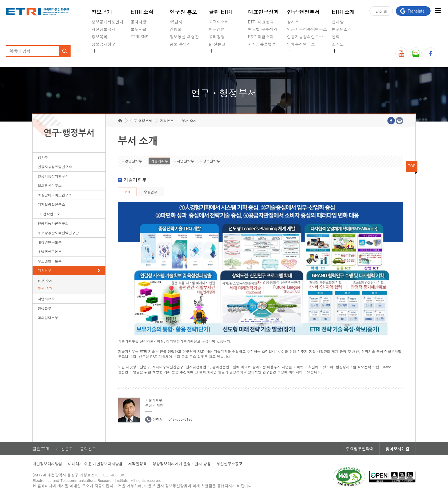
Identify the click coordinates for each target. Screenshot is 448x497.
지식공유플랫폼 (262, 44)
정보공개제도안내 (107, 22)
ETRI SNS (139, 37)
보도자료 (139, 29)
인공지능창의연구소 (305, 37)
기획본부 (45, 270)
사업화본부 (46, 299)
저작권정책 (138, 464)
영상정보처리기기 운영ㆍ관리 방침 (182, 464)
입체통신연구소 (301, 44)
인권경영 (217, 29)
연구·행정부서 (303, 12)
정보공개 (102, 12)
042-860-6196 (181, 419)
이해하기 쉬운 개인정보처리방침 (95, 464)
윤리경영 (217, 37)
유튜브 (401, 53)
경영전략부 (133, 161)
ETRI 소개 (343, 12)
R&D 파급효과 (261, 37)
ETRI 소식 (142, 12)
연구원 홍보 (183, 12)
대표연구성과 (263, 12)
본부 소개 (45, 281)
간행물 (176, 29)
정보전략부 (211, 161)
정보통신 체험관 (184, 37)
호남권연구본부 (50, 252)
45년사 (176, 22)
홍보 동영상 (180, 44)
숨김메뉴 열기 (94, 51)
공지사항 (139, 22)
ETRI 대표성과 (261, 22)
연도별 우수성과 (263, 29)
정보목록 (99, 37)
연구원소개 (342, 29)
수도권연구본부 (50, 261)
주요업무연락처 (360, 449)
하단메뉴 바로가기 (0, 0)
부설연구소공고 (229, 464)
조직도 (338, 44)
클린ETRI (41, 449)
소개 (127, 192)
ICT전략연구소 (49, 214)
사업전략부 (185, 161)
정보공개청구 (103, 44)
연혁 (336, 37)
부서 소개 (45, 288)
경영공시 (99, 57)
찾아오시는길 (397, 449)
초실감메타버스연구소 (307, 57)
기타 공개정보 (344, 57)
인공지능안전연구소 (53, 223)
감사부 (293, 22)
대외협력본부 (48, 318)
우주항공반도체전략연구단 (58, 233)
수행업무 (151, 192)
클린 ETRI (220, 12)
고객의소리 (219, 22)
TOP (412, 165)
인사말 (338, 22)
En (381, 11)
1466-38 (116, 475)
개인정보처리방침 (47, 464)
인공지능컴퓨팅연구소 (307, 29)
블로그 (416, 53)
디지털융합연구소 (51, 204)
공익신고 (217, 57)
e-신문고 (217, 44)
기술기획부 (159, 161)
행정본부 (45, 308)
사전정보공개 (103, 29)
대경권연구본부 (50, 242)
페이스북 (430, 53)
